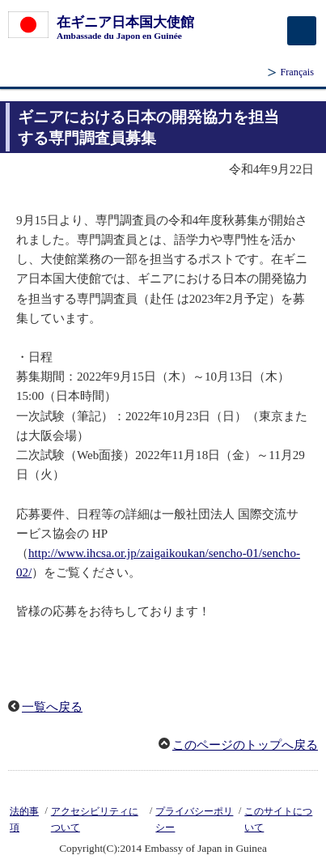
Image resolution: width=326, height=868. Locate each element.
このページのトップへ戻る (245, 745)
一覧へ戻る (52, 707)
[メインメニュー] (302, 31)
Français (297, 72)
